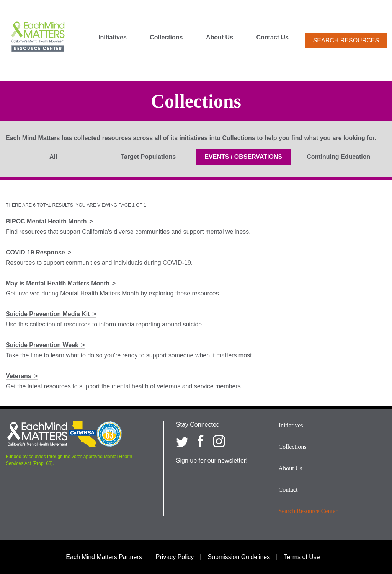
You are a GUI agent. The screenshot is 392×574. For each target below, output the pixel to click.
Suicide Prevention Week (42, 345)
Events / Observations (243, 157)
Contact (288, 490)
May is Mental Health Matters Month (58, 283)
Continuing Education (338, 157)
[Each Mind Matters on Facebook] (201, 441)
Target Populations (148, 157)
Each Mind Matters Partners (104, 557)
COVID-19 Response (35, 252)
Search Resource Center (308, 511)
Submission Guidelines (239, 557)
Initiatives (113, 38)
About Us (220, 38)
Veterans (19, 376)
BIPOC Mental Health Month (46, 221)
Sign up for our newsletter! (212, 461)
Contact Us (273, 38)
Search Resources (346, 40)
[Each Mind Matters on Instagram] (219, 441)
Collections (166, 38)
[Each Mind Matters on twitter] (182, 441)
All (53, 157)
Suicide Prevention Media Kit (48, 314)
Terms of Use (302, 557)
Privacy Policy (175, 557)
